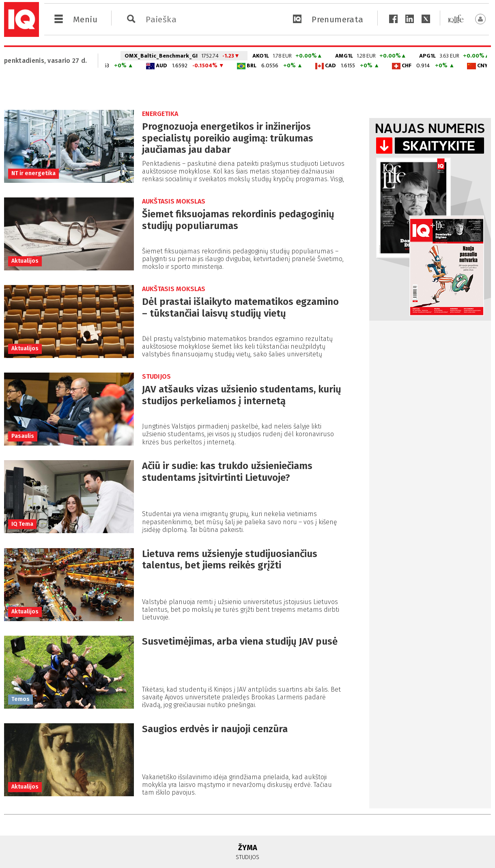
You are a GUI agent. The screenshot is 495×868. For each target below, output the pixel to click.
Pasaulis (23, 436)
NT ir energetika (33, 173)
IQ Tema (22, 524)
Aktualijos (25, 261)
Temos (20, 699)
